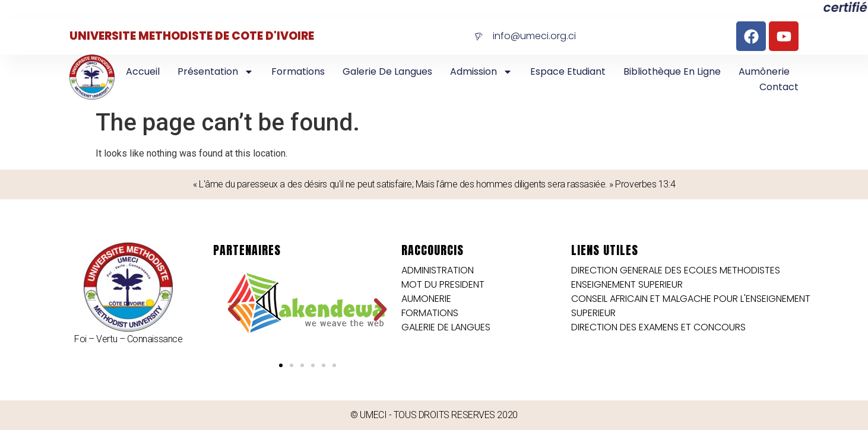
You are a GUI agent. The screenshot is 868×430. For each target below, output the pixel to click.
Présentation (216, 72)
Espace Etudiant (568, 71)
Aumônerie (764, 71)
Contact (779, 87)
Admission (481, 72)
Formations (298, 71)
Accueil (143, 71)
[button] (234, 310)
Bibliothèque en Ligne (672, 71)
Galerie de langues (387, 71)
